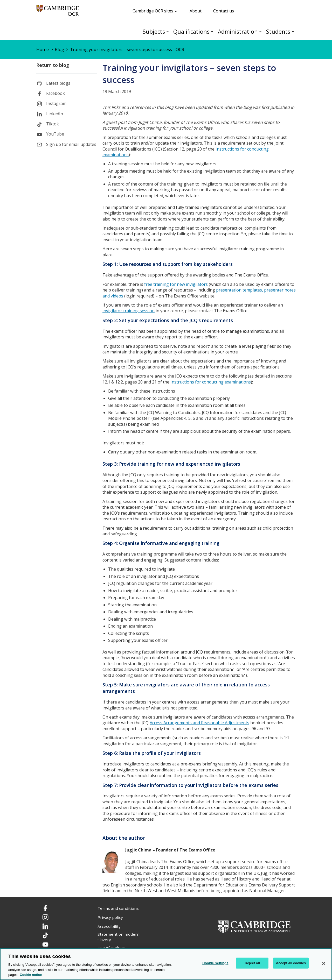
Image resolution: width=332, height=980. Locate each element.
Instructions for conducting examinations (211, 382)
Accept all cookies (291, 963)
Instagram (56, 103)
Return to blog (53, 65)
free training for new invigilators (176, 284)
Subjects (154, 31)
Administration (238, 31)
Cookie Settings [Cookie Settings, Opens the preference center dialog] (215, 963)
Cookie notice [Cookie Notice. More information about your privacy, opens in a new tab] (31, 975)
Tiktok (53, 124)
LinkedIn (55, 114)
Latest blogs (58, 83)
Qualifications (191, 31)
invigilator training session (129, 311)
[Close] (324, 963)
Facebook (56, 93)
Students (278, 31)
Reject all (252, 963)
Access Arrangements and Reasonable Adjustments (199, 723)
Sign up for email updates (71, 144)
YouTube (55, 134)
